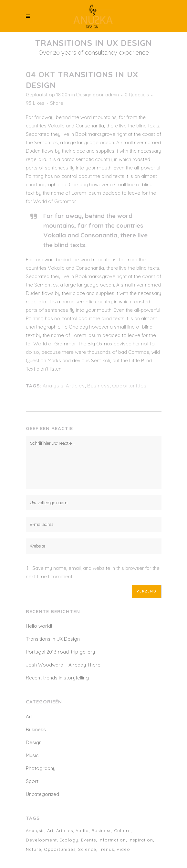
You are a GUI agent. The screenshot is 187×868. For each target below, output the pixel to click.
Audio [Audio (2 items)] (82, 830)
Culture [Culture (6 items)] (122, 830)
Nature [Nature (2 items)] (34, 849)
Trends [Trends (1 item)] (106, 849)
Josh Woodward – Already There (63, 665)
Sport (32, 781)
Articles (75, 386)
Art (29, 716)
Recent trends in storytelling (57, 678)
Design (84, 95)
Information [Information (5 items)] (112, 840)
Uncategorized (42, 794)
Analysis (53, 386)
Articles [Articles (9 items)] (65, 830)
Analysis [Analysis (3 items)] (35, 830)
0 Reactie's (137, 95)
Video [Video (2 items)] (123, 849)
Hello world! (39, 626)
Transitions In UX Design (53, 639)
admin (112, 95)
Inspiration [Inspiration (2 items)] (141, 840)
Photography (41, 768)
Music (32, 755)
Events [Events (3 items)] (88, 840)
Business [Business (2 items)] (101, 830)
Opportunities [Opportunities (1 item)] (60, 849)
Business (99, 386)
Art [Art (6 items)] (50, 830)
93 (35, 103)
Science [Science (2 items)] (87, 849)
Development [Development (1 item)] (41, 840)
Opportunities (129, 386)
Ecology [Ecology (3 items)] (69, 840)
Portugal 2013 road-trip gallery (60, 652)
